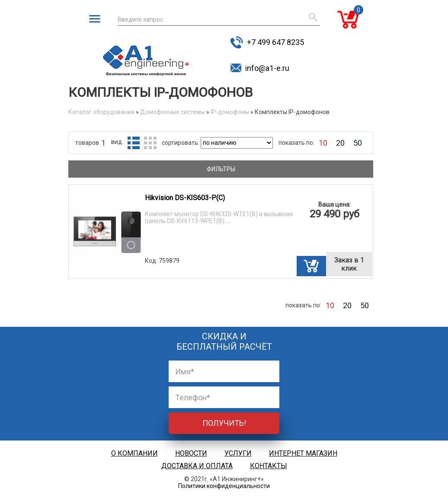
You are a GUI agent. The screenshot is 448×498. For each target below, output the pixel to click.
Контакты (269, 466)
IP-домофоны (230, 112)
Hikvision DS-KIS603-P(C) (185, 198)
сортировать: (181, 143)
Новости (191, 453)
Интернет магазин (303, 453)
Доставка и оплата (197, 466)
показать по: (296, 143)
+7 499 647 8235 (275, 42)
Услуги (238, 453)
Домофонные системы (173, 112)
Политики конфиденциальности (224, 486)
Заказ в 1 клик (349, 264)
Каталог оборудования (101, 112)
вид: (117, 142)
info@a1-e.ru (267, 68)
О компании (134, 453)
